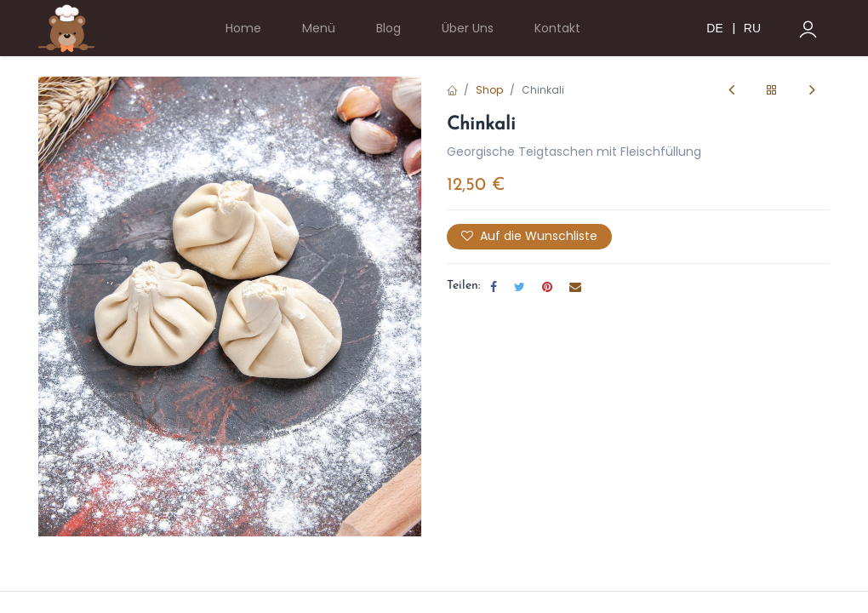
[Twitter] (520, 287)
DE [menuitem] (714, 28)
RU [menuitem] (752, 28)
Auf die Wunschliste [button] (529, 236)
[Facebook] (494, 287)
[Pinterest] (547, 287)
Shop (489, 90)
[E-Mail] (575, 287)
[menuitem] (243, 29)
